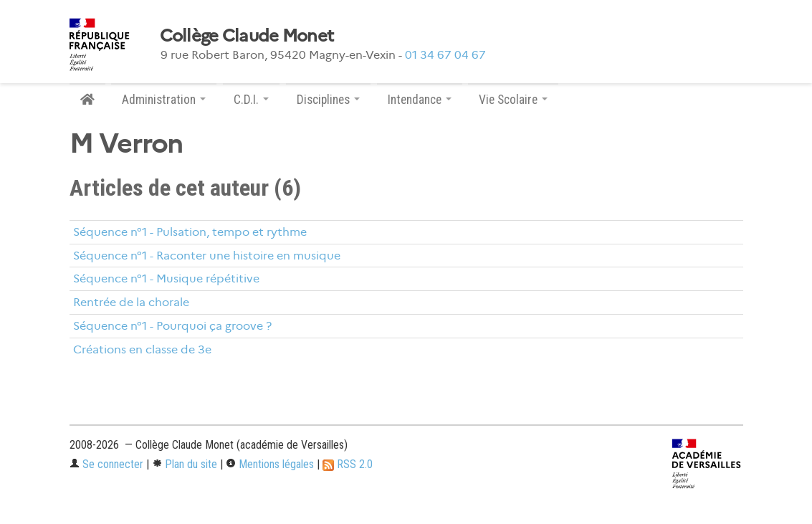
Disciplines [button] (328, 100)
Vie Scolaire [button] (513, 100)
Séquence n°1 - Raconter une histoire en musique (207, 256)
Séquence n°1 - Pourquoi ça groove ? (172, 326)
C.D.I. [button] (251, 100)
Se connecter (106, 464)
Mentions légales (270, 464)
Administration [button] (164, 100)
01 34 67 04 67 (445, 55)
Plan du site (185, 464)
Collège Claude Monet (247, 36)
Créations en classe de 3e (142, 349)
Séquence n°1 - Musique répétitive (166, 278)
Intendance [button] (420, 100)
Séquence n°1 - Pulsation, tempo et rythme (190, 232)
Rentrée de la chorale (131, 302)
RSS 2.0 (348, 464)
